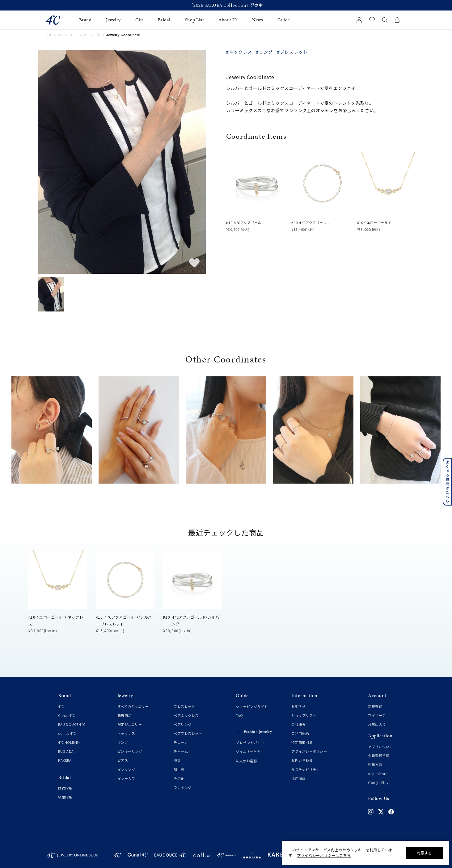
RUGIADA (66, 751)
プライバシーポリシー (309, 751)
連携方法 (375, 764)
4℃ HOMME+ (69, 742)
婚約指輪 (65, 788)
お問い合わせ (302, 760)
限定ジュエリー (130, 724)
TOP (49, 35)
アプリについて (380, 747)
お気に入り (377, 724)
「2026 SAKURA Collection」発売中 (226, 5)
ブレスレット (184, 706)
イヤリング (126, 769)
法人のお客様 (246, 761)
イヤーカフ (126, 778)
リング (123, 742)
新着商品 (125, 715)
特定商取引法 (302, 742)
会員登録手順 (379, 756)
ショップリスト (304, 715)
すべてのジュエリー (133, 706)
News (258, 20)
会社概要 (298, 724)
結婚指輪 (65, 797)
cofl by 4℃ (67, 733)
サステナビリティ (305, 769)
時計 (177, 760)
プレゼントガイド (250, 743)
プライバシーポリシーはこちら (324, 855)
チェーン (181, 742)
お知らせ (298, 706)
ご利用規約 (300, 733)
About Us (228, 20)
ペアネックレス (186, 715)
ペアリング (183, 724)
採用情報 (298, 778)
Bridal (164, 20)
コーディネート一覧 (85, 35)
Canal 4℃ (66, 715)
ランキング (183, 787)
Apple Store (378, 773)
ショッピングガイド (252, 706)
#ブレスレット (292, 52)
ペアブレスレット (188, 733)
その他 (179, 778)
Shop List (195, 20)
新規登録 (375, 706)
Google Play (378, 782)
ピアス (123, 760)
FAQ (239, 715)
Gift (139, 20)
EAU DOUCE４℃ (72, 724)
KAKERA (65, 760)
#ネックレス (239, 52)
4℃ (61, 35)
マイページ (377, 715)
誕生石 (179, 769)
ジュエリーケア (248, 752)
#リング (264, 52)
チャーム (181, 751)
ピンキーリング (130, 751)
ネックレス (126, 733)
